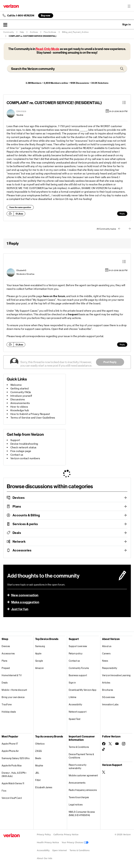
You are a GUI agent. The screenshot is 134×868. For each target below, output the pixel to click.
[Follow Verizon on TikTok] (104, 749)
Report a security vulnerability (78, 766)
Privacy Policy (44, 834)
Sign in (72, 683)
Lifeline (73, 697)
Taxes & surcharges (79, 797)
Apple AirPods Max (12, 765)
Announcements (20, 403)
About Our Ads (45, 858)
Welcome (16, 385)
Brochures (108, 690)
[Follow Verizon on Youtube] (117, 744)
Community (9, 32)
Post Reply (110, 362)
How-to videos (19, 407)
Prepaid (6, 668)
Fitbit (38, 780)
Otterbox (40, 744)
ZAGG (38, 751)
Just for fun (20, 609)
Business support (78, 675)
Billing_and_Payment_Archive (75, 32)
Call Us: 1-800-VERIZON (21, 16)
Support (15, 440)
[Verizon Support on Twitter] (104, 772)
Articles (106, 683)
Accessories (22, 550)
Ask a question (117, 24)
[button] (5, 25)
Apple (38, 653)
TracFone (7, 704)
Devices (19, 498)
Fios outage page (21, 451)
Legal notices (76, 805)
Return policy (76, 653)
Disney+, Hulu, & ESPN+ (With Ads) (14, 774)
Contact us (17, 455)
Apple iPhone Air (10, 751)
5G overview (109, 697)
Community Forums (79, 668)
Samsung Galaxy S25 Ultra (16, 758)
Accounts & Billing (26, 515)
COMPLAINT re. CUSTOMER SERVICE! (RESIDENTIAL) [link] (33, 36)
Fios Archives (50, 32)
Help (22, 32)
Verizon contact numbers (25, 458)
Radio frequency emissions (83, 790)
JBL (37, 773)
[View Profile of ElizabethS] (21, 270)
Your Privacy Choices (75, 842)
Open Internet (60, 850)
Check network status (23, 447)
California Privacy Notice (66, 834)
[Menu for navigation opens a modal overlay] (129, 6)
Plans (17, 506)
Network (19, 541)
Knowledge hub (20, 410)
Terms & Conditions (79, 747)
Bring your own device (13, 697)
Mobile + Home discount (14, 690)
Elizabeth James (44, 787)
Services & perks (25, 524)
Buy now (46, 15)
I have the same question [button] (20, 207)
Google (39, 661)
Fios (4, 791)
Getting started (20, 388)
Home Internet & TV (12, 675)
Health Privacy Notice (48, 842)
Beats (38, 758)
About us (107, 646)
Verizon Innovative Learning (116, 675)
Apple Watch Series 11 (13, 783)
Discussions (18, 399)
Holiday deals (9, 712)
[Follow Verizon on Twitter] (110, 744)
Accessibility (76, 704)
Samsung (40, 646)
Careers (106, 653)
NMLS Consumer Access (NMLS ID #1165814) (82, 813)
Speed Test (75, 719)
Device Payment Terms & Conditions (81, 756)
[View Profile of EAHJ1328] (21, 111)
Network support (78, 712)
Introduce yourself (21, 396)
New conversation (25, 595)
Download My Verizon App (83, 690)
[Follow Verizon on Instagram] (124, 744)
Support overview (78, 646)
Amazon (39, 668)
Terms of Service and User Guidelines (33, 418)
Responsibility (110, 668)
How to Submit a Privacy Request (30, 414)
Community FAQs (21, 392)
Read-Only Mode (48, 49)
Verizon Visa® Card (12, 798)
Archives (34, 32)
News (105, 661)
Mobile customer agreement (83, 775)
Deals (17, 533)
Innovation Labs (110, 704)
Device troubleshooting (24, 444)
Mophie (39, 765)
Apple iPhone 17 (10, 744)
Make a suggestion (25, 602)
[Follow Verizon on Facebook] (104, 744)
